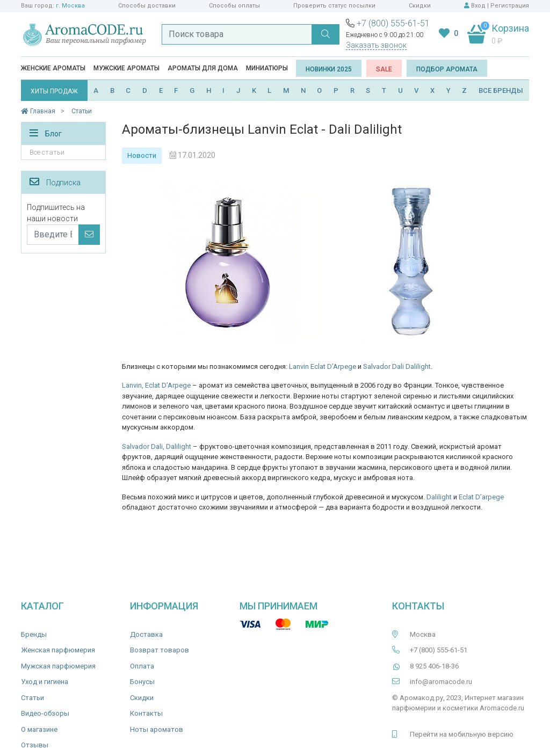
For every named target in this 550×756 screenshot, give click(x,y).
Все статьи (47, 152)
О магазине (39, 729)
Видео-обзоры (45, 713)
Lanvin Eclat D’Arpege (323, 366)
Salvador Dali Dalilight (397, 366)
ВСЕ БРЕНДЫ (501, 90)
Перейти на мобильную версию (462, 734)
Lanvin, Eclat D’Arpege (156, 385)
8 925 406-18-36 (434, 666)
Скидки (420, 6)
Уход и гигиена (45, 682)
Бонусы (142, 682)
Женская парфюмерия (58, 650)
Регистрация (510, 6)
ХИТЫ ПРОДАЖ (54, 91)
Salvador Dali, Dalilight (157, 446)
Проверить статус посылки (334, 6)
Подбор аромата (447, 69)
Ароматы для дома (203, 68)
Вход (478, 6)
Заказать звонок (376, 45)
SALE (384, 69)
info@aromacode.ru (441, 682)
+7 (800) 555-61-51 (393, 23)
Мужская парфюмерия (58, 666)
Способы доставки (147, 6)
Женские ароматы (53, 68)
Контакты (146, 713)
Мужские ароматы (126, 68)
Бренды (34, 634)
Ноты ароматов (157, 729)
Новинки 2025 (329, 69)
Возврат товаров (160, 650)
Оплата (142, 666)
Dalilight (439, 497)
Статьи (32, 698)
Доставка (146, 634)
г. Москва (70, 6)
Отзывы (35, 745)
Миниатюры (267, 68)
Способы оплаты (234, 6)
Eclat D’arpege (481, 497)
